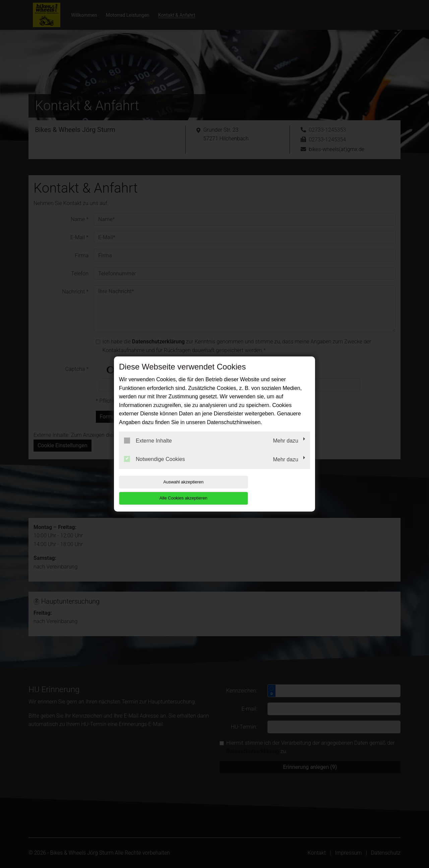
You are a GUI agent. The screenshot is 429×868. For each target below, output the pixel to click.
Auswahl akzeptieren (162, 490)
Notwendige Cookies (155, 467)
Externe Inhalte (148, 449)
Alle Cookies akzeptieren (267, 490)
